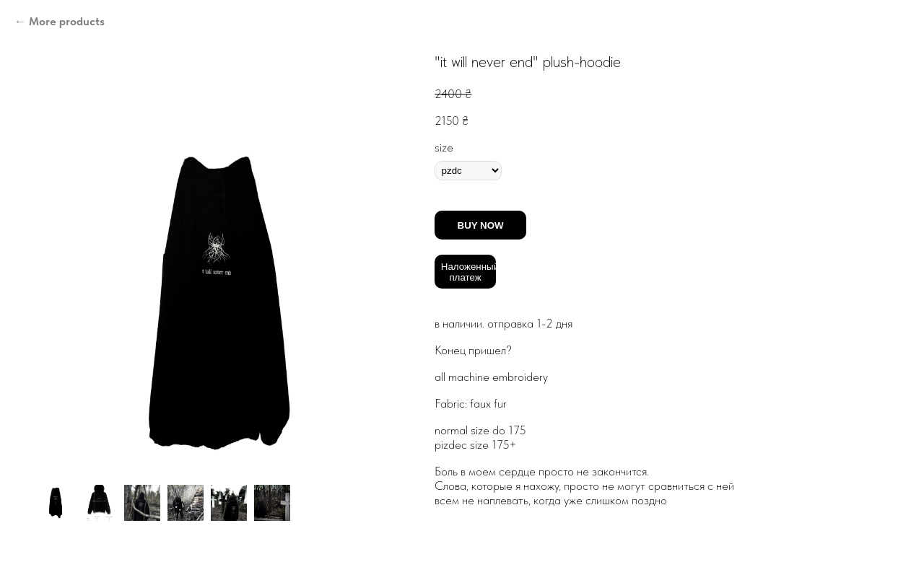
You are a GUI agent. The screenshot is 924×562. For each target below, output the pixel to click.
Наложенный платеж (468, 272)
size (444, 147)
